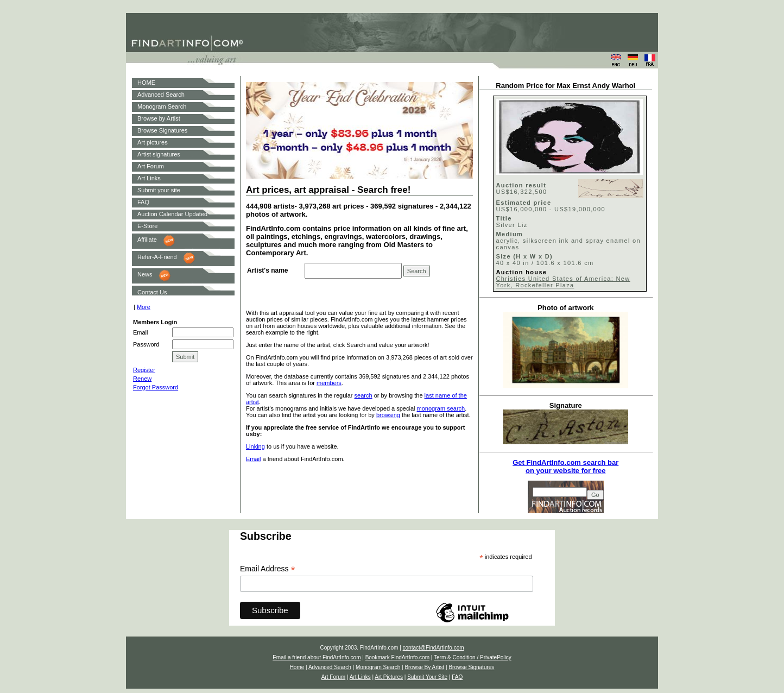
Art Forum (151, 166)
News (145, 274)
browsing (388, 415)
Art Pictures (389, 677)
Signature (566, 405)
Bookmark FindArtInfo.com (397, 657)
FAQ (143, 202)
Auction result (521, 185)
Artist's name (268, 270)
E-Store (147, 226)
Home (297, 667)
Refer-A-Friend (157, 257)
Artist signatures (159, 154)
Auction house (522, 272)
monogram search (441, 408)
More (144, 307)
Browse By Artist (424, 667)
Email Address (268, 569)
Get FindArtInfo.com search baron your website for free (565, 467)
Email (254, 459)
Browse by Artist (159, 118)
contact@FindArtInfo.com (434, 648)
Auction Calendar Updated (172, 214)
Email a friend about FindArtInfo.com (317, 657)
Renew (142, 379)
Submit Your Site (427, 677)
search (363, 395)
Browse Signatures (162, 130)
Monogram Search (162, 106)
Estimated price (524, 203)
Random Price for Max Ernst (543, 86)
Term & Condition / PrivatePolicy (473, 657)
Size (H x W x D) (524, 256)
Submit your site (159, 190)
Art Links (149, 178)
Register (144, 370)
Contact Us (152, 292)
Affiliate (147, 240)
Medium (510, 234)
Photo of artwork (565, 308)
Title (504, 218)
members (329, 383)
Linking (255, 446)
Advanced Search (161, 94)
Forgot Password (156, 387)
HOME (146, 83)
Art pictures (153, 142)
